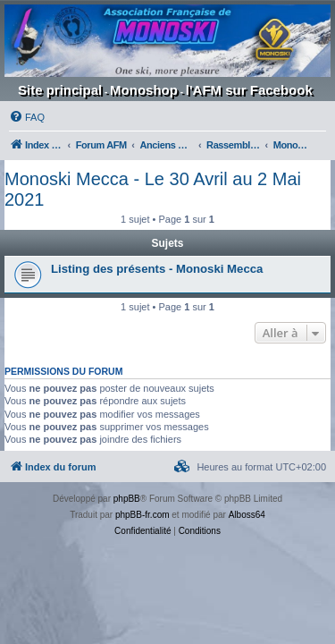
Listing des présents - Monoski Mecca (157, 269)
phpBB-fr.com (142, 515)
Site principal (60, 90)
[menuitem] (27, 117)
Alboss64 (247, 515)
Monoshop (144, 90)
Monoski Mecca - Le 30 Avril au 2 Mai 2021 (153, 189)
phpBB (127, 499)
